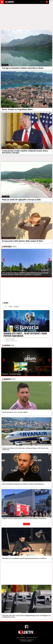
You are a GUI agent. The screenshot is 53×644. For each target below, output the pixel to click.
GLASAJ (27, 524)
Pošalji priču (43, 2)
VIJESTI (10, 247)
